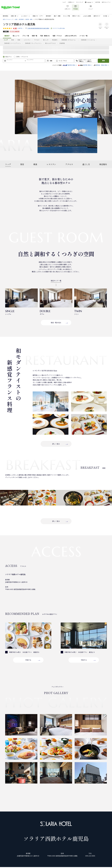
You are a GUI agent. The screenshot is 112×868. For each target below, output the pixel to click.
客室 (13, 40)
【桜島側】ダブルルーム (69, 40)
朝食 (19, 40)
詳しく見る (56, 444)
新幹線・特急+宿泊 (100, 65)
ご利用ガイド (71, 2)
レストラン (27, 40)
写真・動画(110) (45, 36)
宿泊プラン (9, 57)
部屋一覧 (35, 36)
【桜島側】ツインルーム (88, 40)
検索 (103, 61)
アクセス (37, 40)
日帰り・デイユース (22, 57)
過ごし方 (46, 40)
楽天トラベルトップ (8, 19)
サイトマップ (80, 2)
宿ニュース (16, 36)
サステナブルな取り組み (59, 28)
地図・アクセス (57, 36)
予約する (28, 660)
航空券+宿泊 (69, 65)
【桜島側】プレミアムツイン (33, 43)
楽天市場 (98, 2)
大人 (60, 61)
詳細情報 (62, 43)
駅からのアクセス (51, 43)
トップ (8, 164)
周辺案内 (55, 40)
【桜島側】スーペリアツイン (12, 43)
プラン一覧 (26, 36)
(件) (21, 28)
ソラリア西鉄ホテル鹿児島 (19, 24)
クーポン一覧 (83, 36)
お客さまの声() (71, 36)
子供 (64, 61)
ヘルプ (64, 2)
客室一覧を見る (56, 323)
